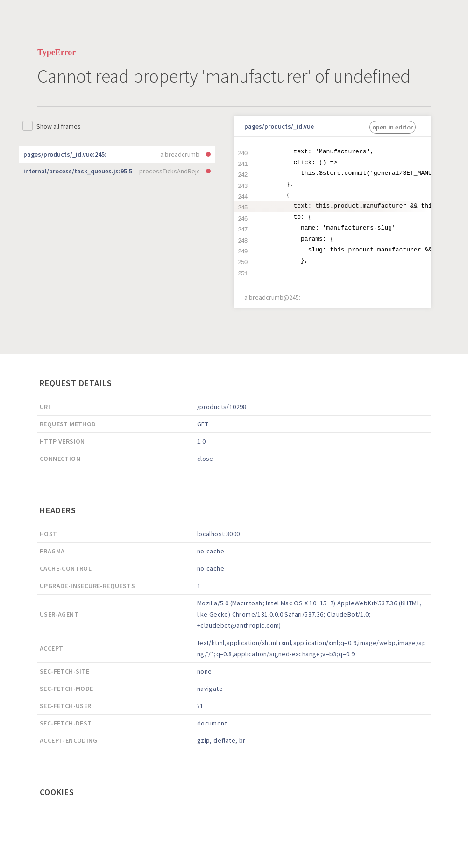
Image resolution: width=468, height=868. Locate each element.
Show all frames (59, 126)
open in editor (393, 127)
